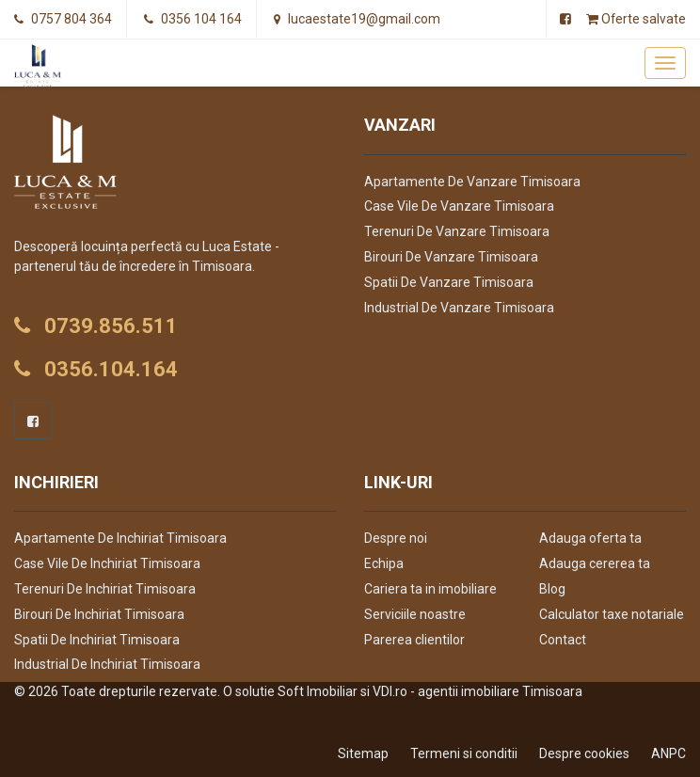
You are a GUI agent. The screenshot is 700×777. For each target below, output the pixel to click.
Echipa (384, 563)
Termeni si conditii (464, 753)
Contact (563, 640)
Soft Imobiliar (318, 691)
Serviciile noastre (415, 614)
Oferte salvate (636, 19)
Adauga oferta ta (590, 538)
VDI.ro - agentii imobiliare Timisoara (477, 691)
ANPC (668, 753)
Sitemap (363, 753)
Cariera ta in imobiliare (430, 589)
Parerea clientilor (414, 640)
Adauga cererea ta (595, 563)
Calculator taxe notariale (612, 614)
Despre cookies (584, 753)
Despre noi (396, 538)
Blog (552, 589)
